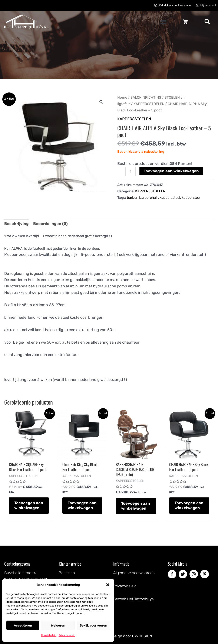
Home (122, 97)
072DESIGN (142, 636)
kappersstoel (170, 198)
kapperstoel (191, 198)
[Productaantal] (130, 171)
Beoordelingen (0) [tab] (50, 224)
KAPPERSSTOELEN (149, 104)
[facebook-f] (173, 574)
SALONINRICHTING (146, 97)
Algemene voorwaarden (134, 573)
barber (132, 198)
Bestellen (67, 573)
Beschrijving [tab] (16, 224)
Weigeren (58, 625)
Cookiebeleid (49, 635)
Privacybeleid (67, 635)
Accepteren (23, 625)
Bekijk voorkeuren (93, 625)
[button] (108, 585)
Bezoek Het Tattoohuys (133, 599)
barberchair (149, 198)
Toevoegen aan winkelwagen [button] (29, 505)
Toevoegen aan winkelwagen (171, 171)
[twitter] (184, 574)
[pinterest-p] (205, 574)
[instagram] (194, 574)
